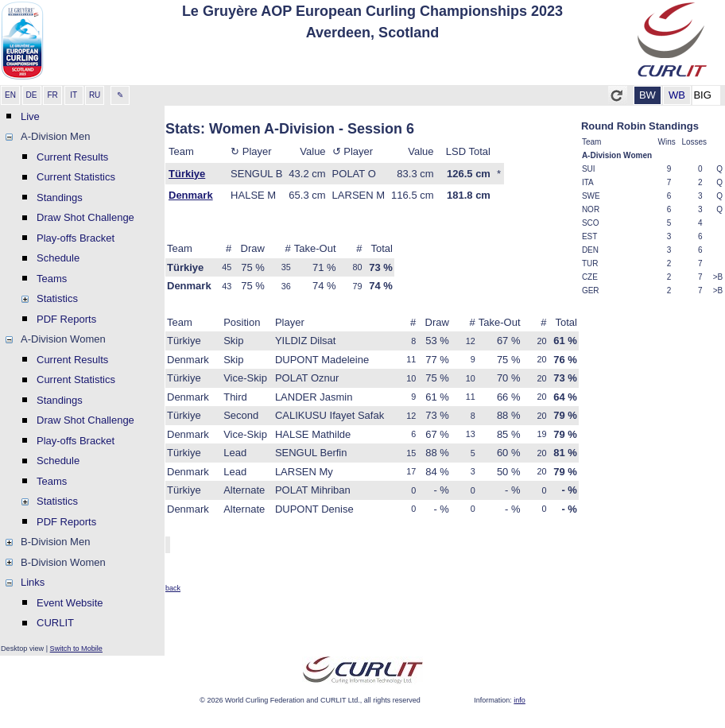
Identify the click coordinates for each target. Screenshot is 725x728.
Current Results (72, 157)
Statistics (57, 298)
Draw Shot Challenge (85, 217)
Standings (60, 197)
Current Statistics (76, 177)
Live (30, 116)
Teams (52, 279)
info (520, 700)
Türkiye (187, 174)
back (173, 588)
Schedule (58, 258)
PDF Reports (66, 319)
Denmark (191, 195)
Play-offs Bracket (76, 238)
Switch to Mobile (76, 649)
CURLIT (55, 623)
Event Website (70, 603)
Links (33, 582)
